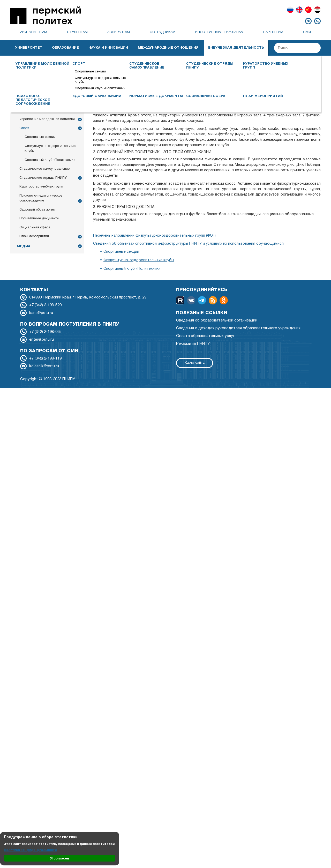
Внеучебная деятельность (236, 48)
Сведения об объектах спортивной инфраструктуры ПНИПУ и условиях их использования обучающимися (188, 244)
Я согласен (60, 858)
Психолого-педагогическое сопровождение (33, 100)
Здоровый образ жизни (97, 96)
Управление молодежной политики (42, 66)
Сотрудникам (163, 32)
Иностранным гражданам (219, 32)
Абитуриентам (34, 32)
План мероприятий (263, 96)
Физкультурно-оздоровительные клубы (100, 80)
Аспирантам (119, 32)
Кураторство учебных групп (266, 66)
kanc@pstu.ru (41, 313)
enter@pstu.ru (42, 340)
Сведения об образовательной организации (217, 320)
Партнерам (273, 32)
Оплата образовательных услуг (205, 336)
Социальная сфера (206, 96)
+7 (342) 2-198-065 (45, 332)
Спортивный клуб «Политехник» (100, 88)
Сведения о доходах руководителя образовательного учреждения (238, 328)
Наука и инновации (108, 48)
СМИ (307, 32)
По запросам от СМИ (49, 351)
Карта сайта (195, 363)
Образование (65, 48)
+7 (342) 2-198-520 (45, 305)
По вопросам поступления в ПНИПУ (70, 324)
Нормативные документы (156, 96)
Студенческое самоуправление (147, 66)
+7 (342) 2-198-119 (45, 358)
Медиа (24, 246)
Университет (29, 48)
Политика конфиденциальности (30, 850)
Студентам (77, 32)
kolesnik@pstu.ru (44, 366)
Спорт (79, 64)
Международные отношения (168, 48)
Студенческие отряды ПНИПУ (210, 66)
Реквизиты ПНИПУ (193, 344)
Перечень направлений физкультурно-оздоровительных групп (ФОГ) (154, 236)
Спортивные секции (90, 72)
